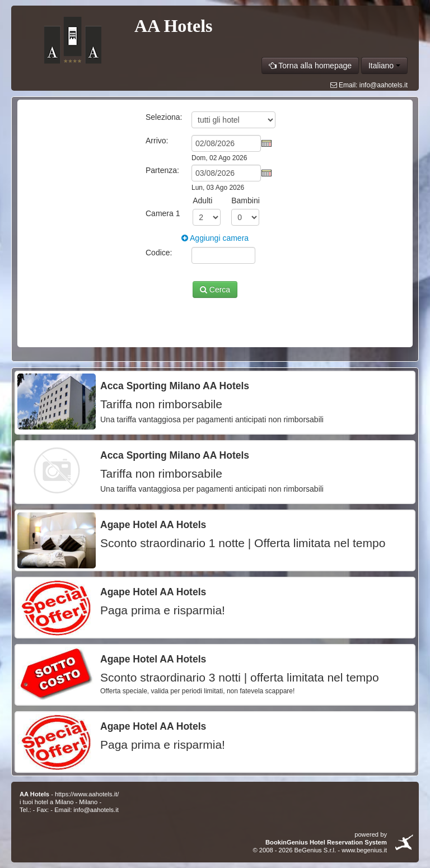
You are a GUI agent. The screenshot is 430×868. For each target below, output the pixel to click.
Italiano (384, 66)
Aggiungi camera (215, 238)
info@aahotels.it (384, 85)
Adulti (202, 200)
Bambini (246, 200)
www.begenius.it (364, 850)
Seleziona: (164, 117)
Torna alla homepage (310, 66)
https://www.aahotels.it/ (87, 794)
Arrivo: (157, 141)
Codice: (159, 253)
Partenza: (162, 170)
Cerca (215, 290)
